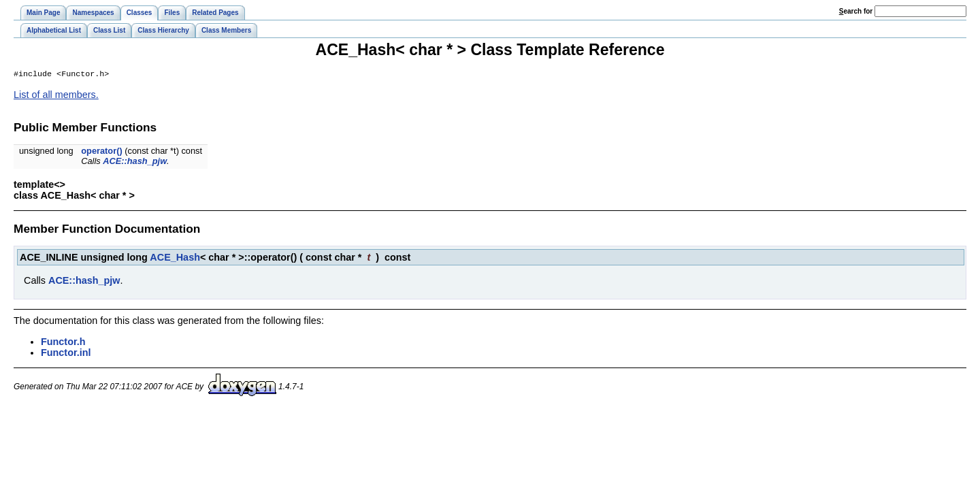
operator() (101, 152)
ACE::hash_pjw (135, 162)
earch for (856, 11)
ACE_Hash (175, 259)
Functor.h (63, 343)
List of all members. (56, 96)
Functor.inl (66, 354)
